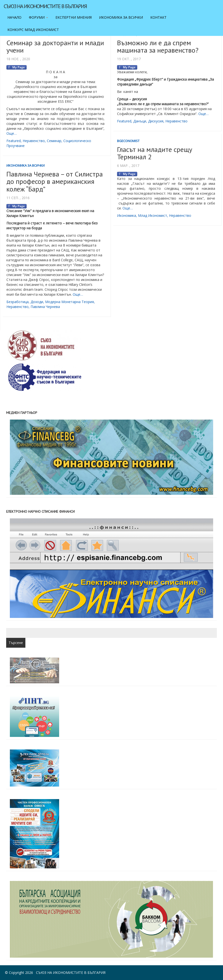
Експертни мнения (74, 17)
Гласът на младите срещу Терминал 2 (155, 153)
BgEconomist (128, 141)
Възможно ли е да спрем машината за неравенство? (158, 46)
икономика (127, 215)
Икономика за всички (121, 17)
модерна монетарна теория (69, 302)
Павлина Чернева (45, 307)
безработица (17, 302)
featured (14, 141)
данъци (140, 121)
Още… (12, 133)
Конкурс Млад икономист (33, 30)
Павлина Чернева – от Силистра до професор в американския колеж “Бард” (55, 182)
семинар (54, 141)
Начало (14, 17)
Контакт (158, 17)
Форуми (38, 17)
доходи (37, 302)
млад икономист (153, 215)
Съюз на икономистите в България (45, 6)
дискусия (156, 121)
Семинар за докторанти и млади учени (55, 46)
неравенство (34, 141)
